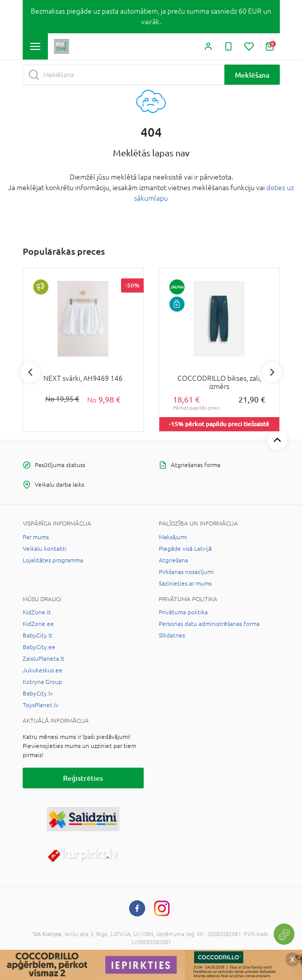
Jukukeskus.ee (43, 670)
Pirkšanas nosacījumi (186, 572)
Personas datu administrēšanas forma (209, 624)
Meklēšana (252, 75)
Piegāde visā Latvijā (185, 549)
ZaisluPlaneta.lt (44, 659)
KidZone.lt (37, 612)
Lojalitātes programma (53, 560)
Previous (30, 372)
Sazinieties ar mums (185, 584)
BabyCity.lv (38, 694)
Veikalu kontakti (45, 549)
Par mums (36, 537)
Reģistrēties (83, 778)
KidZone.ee (38, 624)
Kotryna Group (42, 682)
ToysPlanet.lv (41, 705)
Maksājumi (173, 537)
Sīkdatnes (172, 636)
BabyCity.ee (39, 647)
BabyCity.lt (38, 636)
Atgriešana (173, 560)
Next (272, 372)
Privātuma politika (183, 612)
